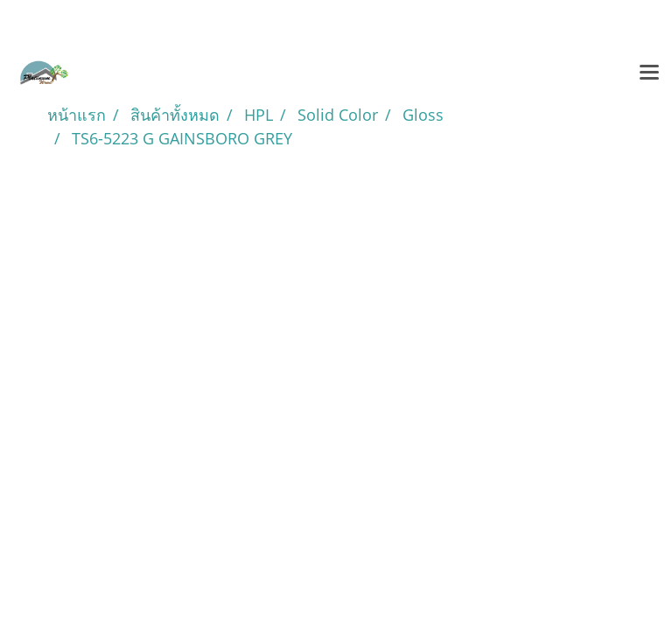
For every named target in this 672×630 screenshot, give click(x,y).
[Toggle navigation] (649, 73)
